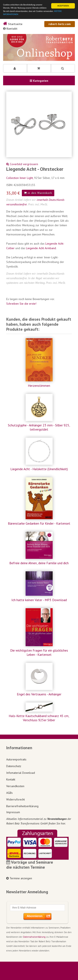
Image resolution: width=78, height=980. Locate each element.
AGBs (9, 793)
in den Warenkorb (38, 193)
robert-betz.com (60, 24)
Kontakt (10, 29)
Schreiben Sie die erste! (21, 304)
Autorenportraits (16, 759)
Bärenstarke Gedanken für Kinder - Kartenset (39, 523)
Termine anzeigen (19, 878)
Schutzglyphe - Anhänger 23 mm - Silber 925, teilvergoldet (39, 427)
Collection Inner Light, (20, 178)
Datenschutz (14, 766)
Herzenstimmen (39, 386)
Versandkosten (15, 786)
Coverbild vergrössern (22, 164)
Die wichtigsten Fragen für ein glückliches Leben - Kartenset (39, 652)
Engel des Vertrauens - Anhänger (39, 694)
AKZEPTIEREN (63, 6)
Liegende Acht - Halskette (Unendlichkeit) (39, 469)
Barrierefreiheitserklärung (22, 806)
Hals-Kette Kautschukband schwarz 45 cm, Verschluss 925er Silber (39, 718)
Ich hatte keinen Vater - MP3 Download (39, 600)
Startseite (13, 24)
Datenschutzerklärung (34, 937)
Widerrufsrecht (15, 799)
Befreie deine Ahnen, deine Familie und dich (39, 563)
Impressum (13, 812)
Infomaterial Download (21, 773)
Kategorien (39, 81)
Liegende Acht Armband (41, 248)
